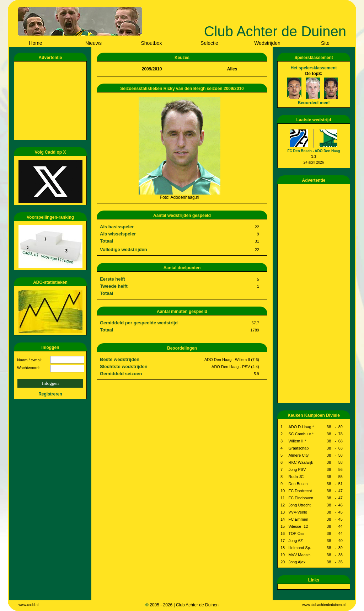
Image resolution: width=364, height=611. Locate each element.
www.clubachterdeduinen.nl (324, 605)
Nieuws (93, 43)
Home (35, 43)
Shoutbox (151, 43)
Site (325, 43)
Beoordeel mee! (314, 103)
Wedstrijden (267, 43)
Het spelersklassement (314, 68)
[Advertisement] (52, 101)
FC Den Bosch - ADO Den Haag (314, 151)
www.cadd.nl (28, 605)
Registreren (50, 394)
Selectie (209, 43)
